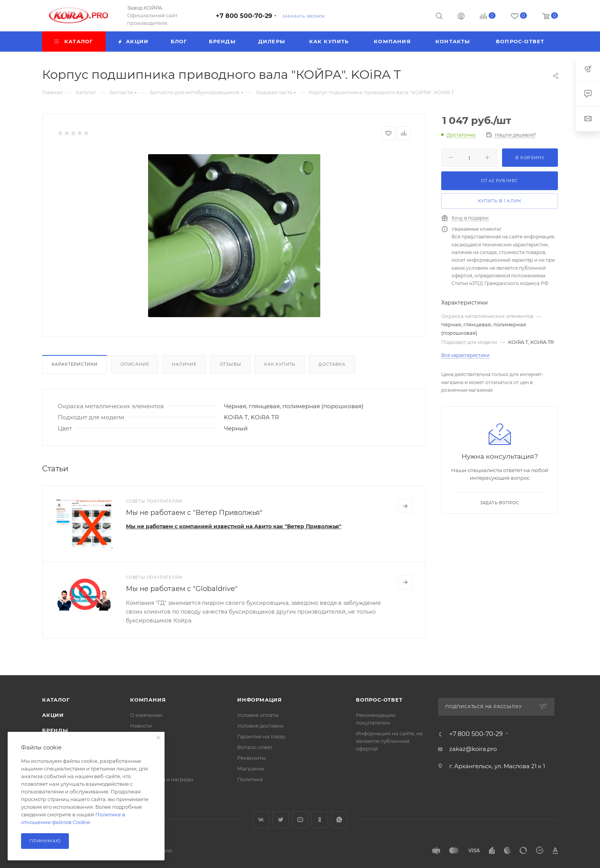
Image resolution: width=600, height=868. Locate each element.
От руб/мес (500, 181)
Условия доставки (260, 726)
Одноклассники (320, 820)
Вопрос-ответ (255, 747)
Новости (141, 726)
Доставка (332, 364)
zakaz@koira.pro (473, 749)
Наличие (184, 364)
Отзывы (231, 364)
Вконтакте (261, 820)
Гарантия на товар (261, 736)
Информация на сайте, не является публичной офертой (389, 741)
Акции (53, 715)
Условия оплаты (258, 715)
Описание (135, 364)
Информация (260, 700)
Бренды (55, 730)
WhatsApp (339, 820)
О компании (146, 715)
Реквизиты (251, 758)
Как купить (280, 364)
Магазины (251, 769)
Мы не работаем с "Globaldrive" (182, 589)
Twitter (281, 820)
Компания (148, 700)
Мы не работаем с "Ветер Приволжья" (194, 513)
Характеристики (75, 364)
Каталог (56, 700)
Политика (250, 779)
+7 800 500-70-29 (244, 16)
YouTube (300, 820)
